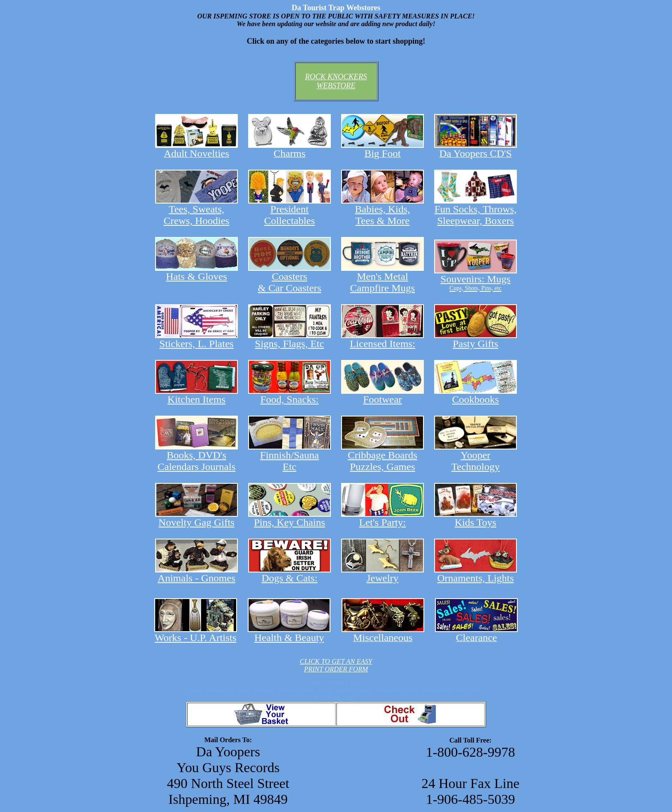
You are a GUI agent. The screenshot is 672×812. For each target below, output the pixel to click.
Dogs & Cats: (289, 574)
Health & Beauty (289, 633)
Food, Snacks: (289, 395)
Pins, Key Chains (289, 518)
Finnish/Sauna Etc (289, 456)
